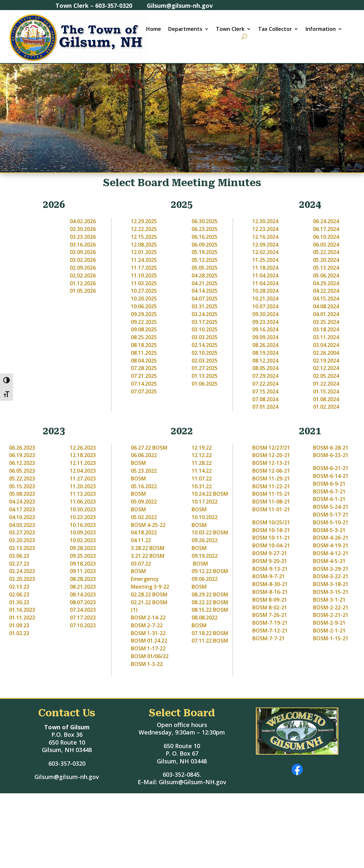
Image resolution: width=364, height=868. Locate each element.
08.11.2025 (144, 353)
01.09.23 (19, 625)
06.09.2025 (205, 245)
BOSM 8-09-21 (270, 600)
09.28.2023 (83, 548)
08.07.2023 (83, 602)
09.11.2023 (83, 571)
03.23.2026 (83, 237)
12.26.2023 (83, 448)
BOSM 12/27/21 (271, 448)
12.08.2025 (144, 245)
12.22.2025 (144, 229)
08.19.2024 (265, 353)
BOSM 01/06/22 (150, 656)
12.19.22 (202, 448)
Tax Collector (275, 30)
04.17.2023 (22, 509)
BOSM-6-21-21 (331, 468)
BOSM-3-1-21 (329, 600)
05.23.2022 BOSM (144, 475)
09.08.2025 (144, 329)
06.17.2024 (326, 229)
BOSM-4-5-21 (329, 561)
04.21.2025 (205, 283)
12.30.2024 (265, 221)
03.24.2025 (205, 314)
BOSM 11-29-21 (271, 479)
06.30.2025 (205, 221)
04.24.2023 (22, 502)
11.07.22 (202, 479)
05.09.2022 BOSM (144, 505)
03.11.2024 (326, 337)
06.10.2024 (326, 237)
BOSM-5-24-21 (331, 507)
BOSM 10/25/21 (271, 522)
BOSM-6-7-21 (329, 491)
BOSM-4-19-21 (331, 545)
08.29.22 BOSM (210, 594)
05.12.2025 (205, 260)
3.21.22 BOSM (148, 556)
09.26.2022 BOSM (205, 544)
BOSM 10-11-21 (271, 538)
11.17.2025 (144, 268)
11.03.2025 (144, 283)
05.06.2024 (326, 275)
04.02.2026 (83, 221)
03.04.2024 (326, 345)
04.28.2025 (205, 275)
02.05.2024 (326, 376)
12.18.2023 (83, 455)
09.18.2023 (83, 564)
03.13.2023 (22, 548)
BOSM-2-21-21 (331, 615)
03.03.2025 (205, 337)
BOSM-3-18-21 (331, 584)
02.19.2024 (326, 361)
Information (321, 30)
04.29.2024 (326, 283)
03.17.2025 (205, 322)
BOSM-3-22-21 (331, 576)
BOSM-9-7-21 (269, 576)
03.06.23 (19, 556)
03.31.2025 (205, 306)
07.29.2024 (265, 376)
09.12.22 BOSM (210, 571)
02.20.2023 (22, 579)
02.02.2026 (83, 275)
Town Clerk (230, 30)
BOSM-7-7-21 (269, 638)
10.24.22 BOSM (210, 494)
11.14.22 (202, 471)
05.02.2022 (144, 517)
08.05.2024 (265, 368)
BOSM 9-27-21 (270, 553)
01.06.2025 (205, 384)
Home (154, 30)
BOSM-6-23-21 (331, 455)
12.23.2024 (265, 229)
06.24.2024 (326, 221)
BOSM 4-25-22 (148, 525)
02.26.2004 (326, 353)
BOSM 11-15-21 (271, 494)
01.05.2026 (83, 291)
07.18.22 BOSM (210, 633)
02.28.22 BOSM (149, 594)
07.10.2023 (83, 625)
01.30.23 (19, 602)
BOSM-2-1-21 (329, 631)
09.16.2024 (265, 329)
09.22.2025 (144, 322)
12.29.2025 (144, 221)
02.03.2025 (205, 361)
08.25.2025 (144, 337)
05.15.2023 (22, 486)
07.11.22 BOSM (210, 641)
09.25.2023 (83, 556)
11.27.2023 (83, 479)
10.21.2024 (265, 299)
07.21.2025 (144, 376)
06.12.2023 (22, 463)
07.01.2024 (265, 407)
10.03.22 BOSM (210, 532)
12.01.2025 (144, 252)
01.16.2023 (22, 610)
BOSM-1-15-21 (331, 638)
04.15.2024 (326, 299)
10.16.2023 (83, 525)
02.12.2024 (326, 368)
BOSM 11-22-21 (271, 486)
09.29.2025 (144, 314)
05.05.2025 (205, 268)
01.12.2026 (83, 283)
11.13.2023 (83, 494)
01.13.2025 (205, 376)
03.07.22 (141, 564)
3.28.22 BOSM (148, 548)
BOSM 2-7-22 (147, 625)
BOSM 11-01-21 (271, 509)
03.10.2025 (205, 329)
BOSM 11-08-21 (271, 502)
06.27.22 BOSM (149, 448)
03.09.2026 (83, 252)
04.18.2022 (144, 532)
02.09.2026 (83, 268)
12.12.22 (202, 455)
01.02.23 (19, 633)
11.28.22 (202, 463)
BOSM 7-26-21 (270, 615)
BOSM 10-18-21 (271, 530)
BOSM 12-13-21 (271, 463)
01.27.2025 (205, 368)
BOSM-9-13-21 (270, 569)
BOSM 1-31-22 (148, 633)
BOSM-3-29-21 (331, 569)
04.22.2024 (326, 291)
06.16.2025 (205, 237)
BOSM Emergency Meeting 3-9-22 (150, 579)
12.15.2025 (144, 237)
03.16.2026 (83, 245)
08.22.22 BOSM (210, 602)
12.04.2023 (83, 471)
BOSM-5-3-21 (329, 530)
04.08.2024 (326, 306)
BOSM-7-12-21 (270, 631)
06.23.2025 (205, 229)
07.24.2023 (83, 610)
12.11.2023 (83, 463)
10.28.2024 (265, 291)
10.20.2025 (144, 299)
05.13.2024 (326, 268)
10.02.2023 (83, 540)
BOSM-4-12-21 (331, 553)
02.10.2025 (205, 353)
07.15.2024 (265, 391)
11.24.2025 (144, 260)
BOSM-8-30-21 (270, 584)
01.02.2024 (326, 407)
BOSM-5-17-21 (331, 515)
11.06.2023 (83, 502)
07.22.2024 (265, 384)
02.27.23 (19, 564)
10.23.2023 (83, 517)
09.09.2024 (265, 337)
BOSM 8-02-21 (270, 607)
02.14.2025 (205, 345)
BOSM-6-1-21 (329, 499)
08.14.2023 (83, 594)
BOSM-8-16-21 (270, 592)
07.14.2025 (144, 384)
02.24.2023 (22, 571)
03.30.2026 (83, 229)
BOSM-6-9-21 (329, 484)
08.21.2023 (83, 587)
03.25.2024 (326, 322)
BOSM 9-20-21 (270, 561)
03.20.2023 (22, 540)
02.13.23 (19, 587)
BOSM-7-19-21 (270, 623)
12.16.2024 (265, 237)
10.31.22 (202, 486)
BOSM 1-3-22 (147, 664)
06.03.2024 (326, 245)
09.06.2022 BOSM (205, 583)
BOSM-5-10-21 (331, 522)
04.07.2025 (205, 299)
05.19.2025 (205, 252)
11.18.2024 (265, 268)
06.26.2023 (22, 448)
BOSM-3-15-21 (331, 592)
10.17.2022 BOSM (205, 505)
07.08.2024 (265, 399)
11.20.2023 (83, 486)
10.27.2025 (144, 291)
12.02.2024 (265, 252)
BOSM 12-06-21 (271, 471)
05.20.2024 (326, 260)
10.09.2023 (83, 532)
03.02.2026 (83, 260)
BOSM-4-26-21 (331, 538)
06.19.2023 (22, 455)
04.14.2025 (205, 291)
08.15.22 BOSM (210, 610)
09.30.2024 (265, 314)
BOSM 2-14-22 (148, 618)
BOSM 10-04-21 (271, 545)
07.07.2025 (144, 391)
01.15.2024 (326, 391)
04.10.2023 (22, 517)
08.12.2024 (265, 361)
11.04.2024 (265, 275)
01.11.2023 (22, 618)
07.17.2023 (83, 618)
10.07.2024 (265, 306)
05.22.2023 (22, 479)
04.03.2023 (22, 525)
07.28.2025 (144, 368)
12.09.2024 (265, 245)
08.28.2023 (83, 579)
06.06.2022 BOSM (144, 459)
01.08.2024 (326, 399)
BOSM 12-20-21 (271, 455)
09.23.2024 (265, 322)
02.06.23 (19, 594)
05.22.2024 (326, 252)
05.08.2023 (22, 494)
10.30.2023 (83, 509)
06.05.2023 (22, 471)
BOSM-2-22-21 (331, 607)
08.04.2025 (144, 361)
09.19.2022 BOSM (205, 560)
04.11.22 (141, 540)
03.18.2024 (326, 329)
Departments (185, 30)
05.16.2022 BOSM (144, 490)
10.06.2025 (144, 306)
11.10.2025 (144, 275)
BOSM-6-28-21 (331, 448)
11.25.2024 (265, 260)
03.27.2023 (22, 532)
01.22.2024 (326, 384)
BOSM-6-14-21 (331, 476)
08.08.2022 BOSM (205, 621)
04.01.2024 (326, 314)
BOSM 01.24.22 (149, 641)
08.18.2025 (144, 345)
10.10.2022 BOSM (205, 521)
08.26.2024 (265, 345)
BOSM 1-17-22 (148, 648)
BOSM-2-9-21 (329, 623)
